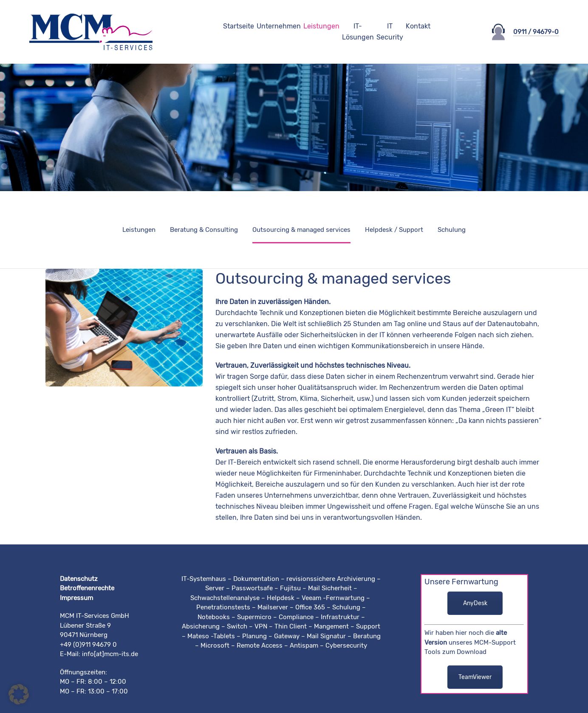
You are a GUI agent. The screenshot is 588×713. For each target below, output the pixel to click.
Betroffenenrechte (87, 588)
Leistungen (321, 26)
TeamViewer (475, 677)
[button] (19, 694)
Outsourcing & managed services (301, 230)
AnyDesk (475, 603)
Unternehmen (279, 26)
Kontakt (418, 26)
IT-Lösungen (358, 32)
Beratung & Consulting (204, 230)
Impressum (76, 598)
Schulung (452, 230)
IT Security (390, 32)
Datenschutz (79, 579)
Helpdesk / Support (394, 230)
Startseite (239, 26)
